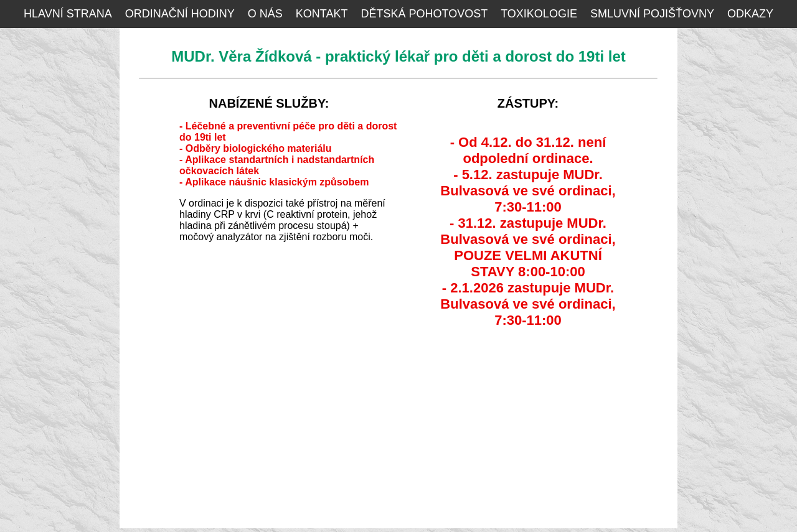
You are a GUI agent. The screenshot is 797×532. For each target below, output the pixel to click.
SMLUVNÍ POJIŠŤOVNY (652, 14)
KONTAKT (322, 14)
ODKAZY (750, 14)
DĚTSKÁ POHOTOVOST (424, 14)
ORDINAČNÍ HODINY (180, 14)
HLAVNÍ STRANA (68, 14)
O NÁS (265, 14)
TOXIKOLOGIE (539, 14)
